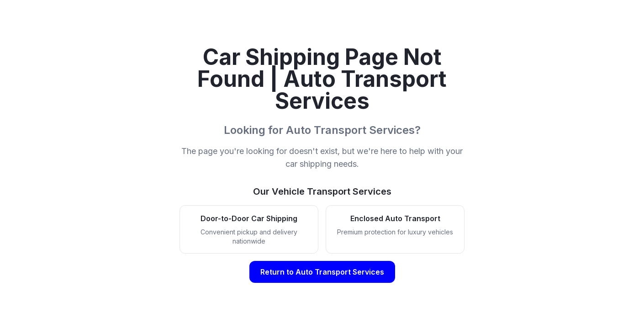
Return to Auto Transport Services (322, 272)
